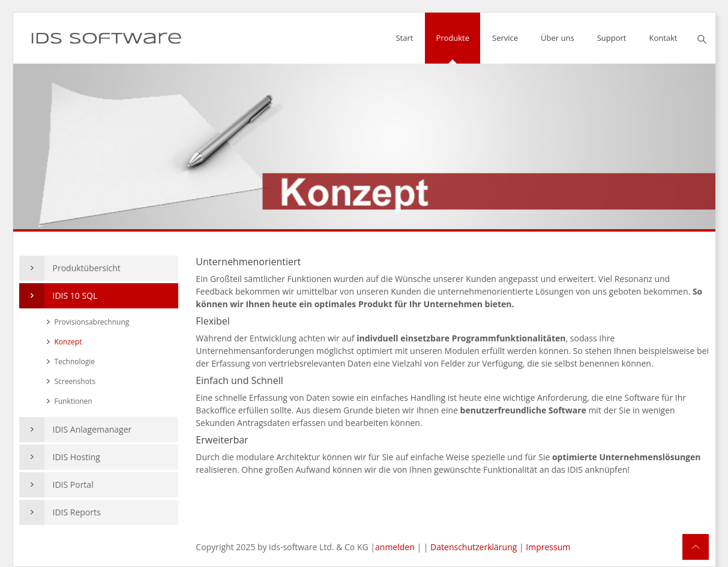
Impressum (548, 547)
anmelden (395, 547)
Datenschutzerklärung (474, 547)
